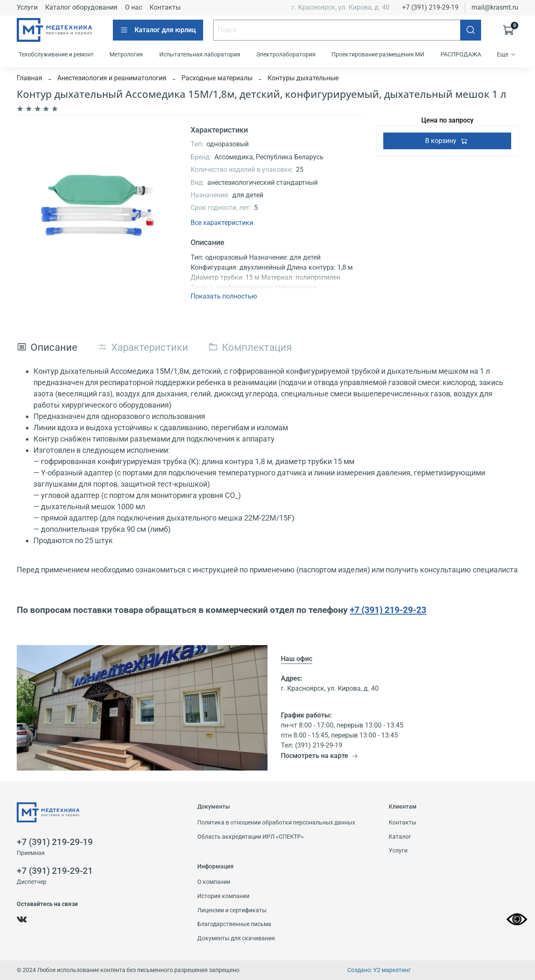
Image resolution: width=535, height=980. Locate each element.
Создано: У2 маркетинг (379, 970)
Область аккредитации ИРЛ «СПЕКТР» (251, 837)
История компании (223, 896)
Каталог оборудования (81, 7)
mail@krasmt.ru (495, 7)
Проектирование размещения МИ (378, 54)
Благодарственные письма (234, 924)
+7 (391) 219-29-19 (430, 7)
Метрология (126, 54)
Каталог (400, 837)
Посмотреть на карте (320, 756)
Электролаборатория (286, 54)
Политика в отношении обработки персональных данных (276, 823)
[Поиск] (471, 30)
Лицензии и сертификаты (232, 910)
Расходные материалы (217, 78)
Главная (29, 78)
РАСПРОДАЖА (461, 54)
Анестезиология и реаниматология (112, 78)
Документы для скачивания (236, 938)
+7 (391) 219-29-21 (55, 871)
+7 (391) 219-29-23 (388, 610)
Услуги (27, 7)
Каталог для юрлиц (158, 30)
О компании (214, 882)
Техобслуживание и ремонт (56, 54)
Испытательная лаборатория (200, 54)
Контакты (165, 7)
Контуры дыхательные (303, 78)
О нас (134, 7)
